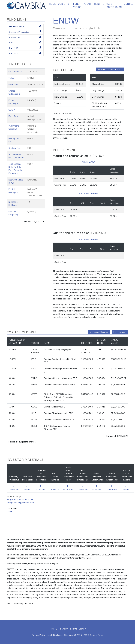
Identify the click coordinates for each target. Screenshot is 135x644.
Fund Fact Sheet (25, 26)
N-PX (10, 511)
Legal (49, 635)
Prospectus (25, 37)
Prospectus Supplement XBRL (21, 503)
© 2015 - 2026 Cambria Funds (89, 635)
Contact (82, 629)
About (87, 4)
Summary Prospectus (25, 32)
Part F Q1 (25, 48)
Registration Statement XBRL (21, 499)
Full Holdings (120, 332)
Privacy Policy (38, 635)
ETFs (58, 629)
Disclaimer (58, 635)
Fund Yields (77, 6)
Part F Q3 (25, 53)
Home (53, 4)
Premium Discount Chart (110, 69)
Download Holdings (99, 332)
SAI (25, 42)
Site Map (68, 635)
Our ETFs (64, 4)
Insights (99, 4)
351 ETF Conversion (114, 6)
